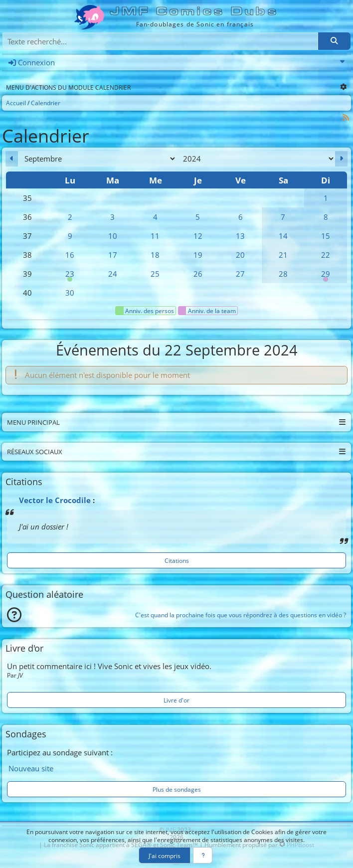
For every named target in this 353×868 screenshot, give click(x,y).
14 (283, 236)
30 (70, 293)
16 (70, 255)
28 (283, 274)
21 (283, 255)
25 (155, 274)
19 (198, 255)
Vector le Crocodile (55, 500)
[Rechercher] (334, 41)
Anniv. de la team (207, 311)
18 (155, 255)
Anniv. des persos (145, 311)
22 (326, 255)
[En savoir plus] (203, 855)
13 (240, 236)
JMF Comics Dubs (195, 11)
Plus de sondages (177, 789)
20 (240, 255)
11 (155, 236)
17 (113, 255)
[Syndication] (346, 117)
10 (113, 236)
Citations (177, 560)
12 (198, 236)
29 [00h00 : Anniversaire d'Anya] (326, 276)
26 (198, 274)
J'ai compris (165, 856)
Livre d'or (176, 700)
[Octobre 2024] (341, 159)
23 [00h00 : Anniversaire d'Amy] (70, 276)
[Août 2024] (12, 159)
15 (326, 236)
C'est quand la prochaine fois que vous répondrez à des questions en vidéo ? (241, 615)
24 (113, 274)
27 (240, 274)
